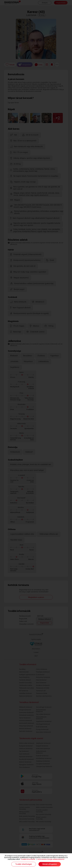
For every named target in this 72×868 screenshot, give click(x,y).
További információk (28, 859)
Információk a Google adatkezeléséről (51, 859)
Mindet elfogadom (50, 864)
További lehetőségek (24, 864)
